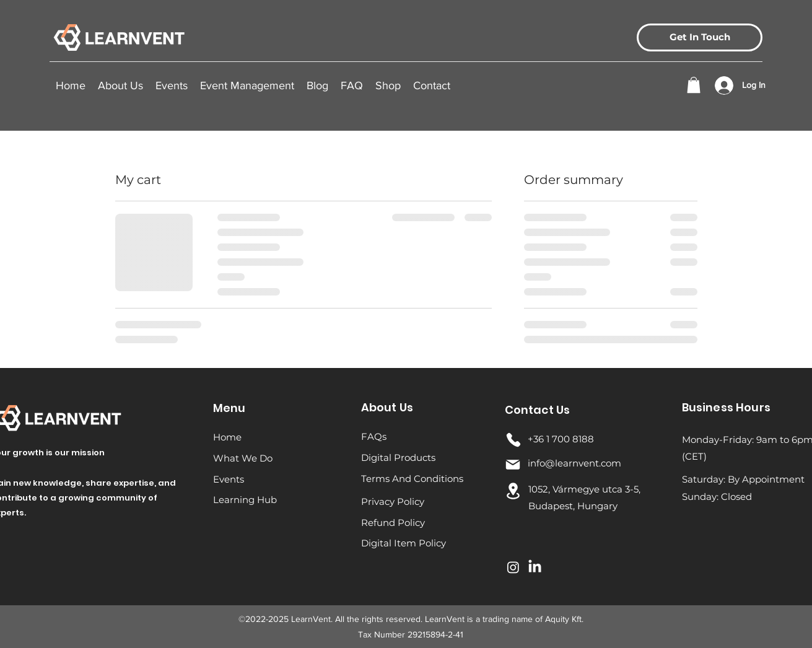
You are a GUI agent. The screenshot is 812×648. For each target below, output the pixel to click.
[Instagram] (513, 567)
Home (227, 437)
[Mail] (513, 465)
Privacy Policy (393, 501)
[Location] (513, 491)
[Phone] (513, 440)
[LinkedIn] (535, 567)
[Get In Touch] (700, 37)
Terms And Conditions (412, 479)
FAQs (374, 436)
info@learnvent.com (574, 463)
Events (229, 479)
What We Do (243, 458)
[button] (172, 85)
